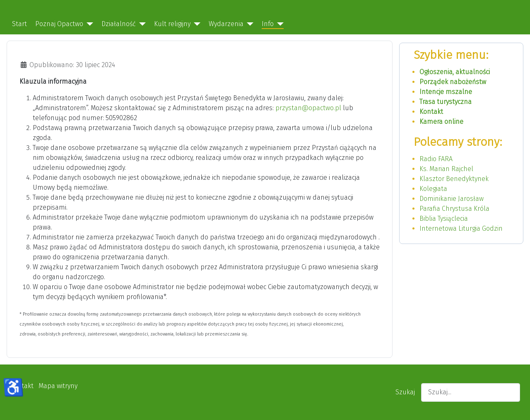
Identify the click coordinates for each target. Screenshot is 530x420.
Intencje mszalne (446, 92)
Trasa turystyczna (446, 102)
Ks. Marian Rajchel (446, 169)
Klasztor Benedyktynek (454, 179)
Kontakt (431, 112)
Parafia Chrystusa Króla (454, 209)
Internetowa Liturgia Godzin (461, 228)
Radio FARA (436, 159)
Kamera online (441, 122)
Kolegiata (433, 189)
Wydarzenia (226, 24)
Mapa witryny (58, 386)
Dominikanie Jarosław (452, 199)
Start (19, 24)
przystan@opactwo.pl (308, 108)
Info (268, 24)
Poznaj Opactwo (59, 24)
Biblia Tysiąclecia (444, 218)
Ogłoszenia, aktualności (455, 72)
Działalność (119, 24)
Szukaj (405, 392)
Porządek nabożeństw (453, 82)
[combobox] (471, 392)
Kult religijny (172, 24)
